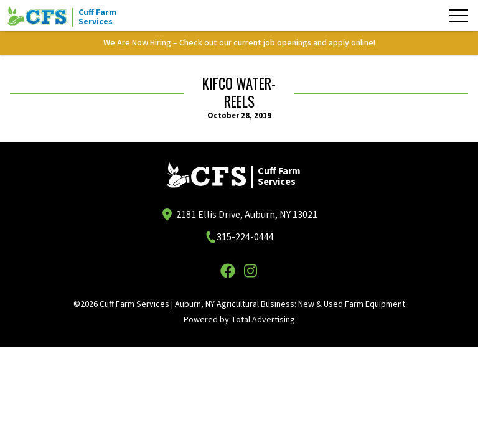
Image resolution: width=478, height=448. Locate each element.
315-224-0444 (245, 237)
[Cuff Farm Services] (70, 16)
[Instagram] (250, 271)
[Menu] (459, 16)
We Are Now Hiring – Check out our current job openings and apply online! (239, 43)
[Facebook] (228, 271)
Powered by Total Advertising (239, 320)
